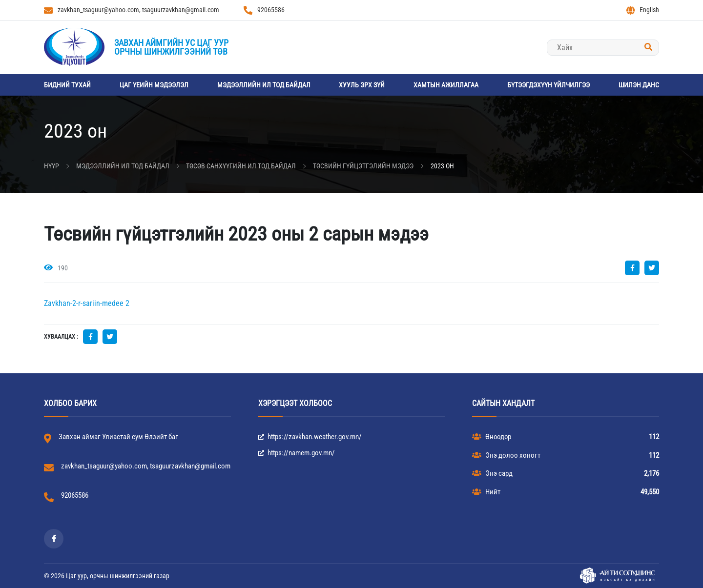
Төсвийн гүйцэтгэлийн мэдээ (363, 166)
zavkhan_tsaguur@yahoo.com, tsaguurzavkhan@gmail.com (132, 10)
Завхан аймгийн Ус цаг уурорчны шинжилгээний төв (171, 47)
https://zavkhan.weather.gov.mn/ (310, 437)
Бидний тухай (67, 85)
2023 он (442, 166)
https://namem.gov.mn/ (297, 453)
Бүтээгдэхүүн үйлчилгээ (548, 85)
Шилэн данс (639, 85)
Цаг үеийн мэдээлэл (154, 85)
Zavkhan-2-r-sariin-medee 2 (87, 303)
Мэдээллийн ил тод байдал (264, 85)
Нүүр (52, 166)
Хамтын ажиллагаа (446, 85)
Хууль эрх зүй (362, 85)
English (643, 10)
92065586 (264, 10)
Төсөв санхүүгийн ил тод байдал (241, 166)
